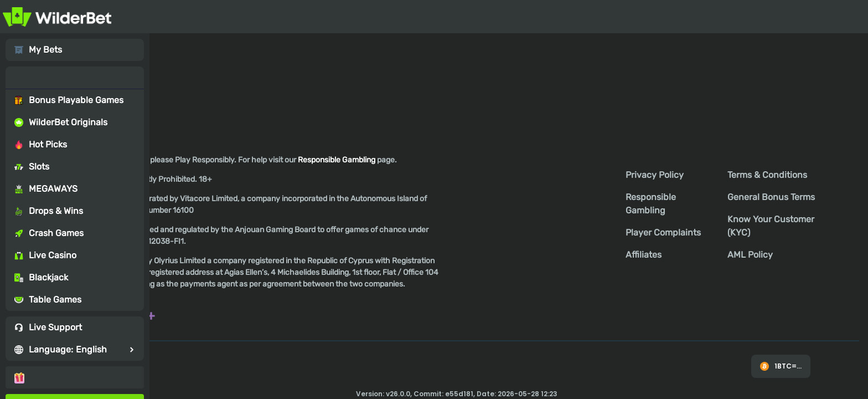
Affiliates (644, 255)
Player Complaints (663, 232)
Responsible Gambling (651, 204)
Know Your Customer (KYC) (771, 226)
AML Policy (750, 255)
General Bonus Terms (771, 197)
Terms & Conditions (767, 175)
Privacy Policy (655, 175)
